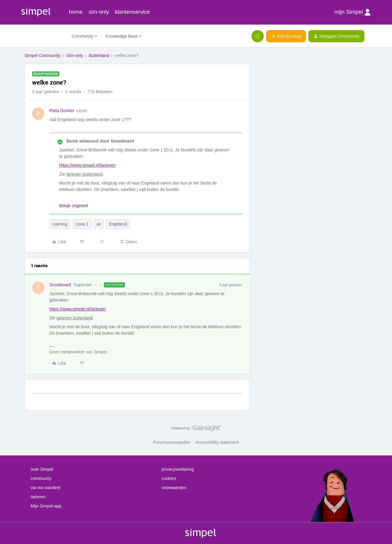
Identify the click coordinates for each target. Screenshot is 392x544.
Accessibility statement (217, 442)
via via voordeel (45, 488)
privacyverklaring (178, 469)
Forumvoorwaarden (172, 442)
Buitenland (99, 55)
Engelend (118, 224)
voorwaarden (174, 488)
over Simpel (42, 469)
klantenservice (132, 12)
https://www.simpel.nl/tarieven (87, 165)
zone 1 (82, 224)
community (41, 478)
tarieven (38, 497)
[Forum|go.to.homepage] (44, 36)
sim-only (99, 12)
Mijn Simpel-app (46, 506)
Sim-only (74, 55)
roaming (60, 224)
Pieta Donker (62, 111)
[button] (286, 36)
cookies (169, 478)
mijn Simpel (352, 12)
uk (99, 224)
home (76, 12)
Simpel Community (42, 55)
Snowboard (60, 285)
